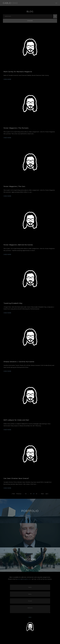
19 (31, 494)
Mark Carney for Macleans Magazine (18, 72)
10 (26, 494)
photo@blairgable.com (24, 579)
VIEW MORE (7, 79)
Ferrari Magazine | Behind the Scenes (18, 245)
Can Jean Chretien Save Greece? (16, 478)
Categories (30, 21)
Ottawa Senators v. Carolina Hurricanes (19, 362)
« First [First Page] (13, 494)
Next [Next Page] (42, 494)
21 (37, 494)
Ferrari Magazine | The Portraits (16, 128)
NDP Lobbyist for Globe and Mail (16, 420)
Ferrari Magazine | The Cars (14, 186)
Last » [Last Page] (47, 494)
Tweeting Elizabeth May (13, 303)
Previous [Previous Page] (19, 494)
